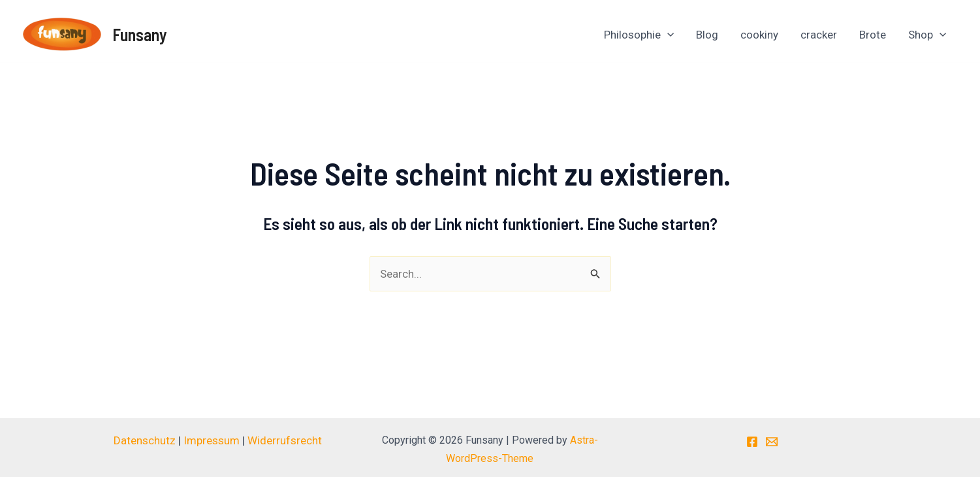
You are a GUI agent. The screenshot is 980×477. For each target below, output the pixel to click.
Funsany (140, 34)
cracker (819, 35)
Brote (873, 35)
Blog (707, 35)
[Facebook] (752, 442)
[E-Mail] (772, 442)
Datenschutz (146, 440)
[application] (667, 35)
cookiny (759, 35)
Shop (927, 35)
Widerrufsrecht (285, 440)
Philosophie (639, 35)
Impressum (212, 440)
